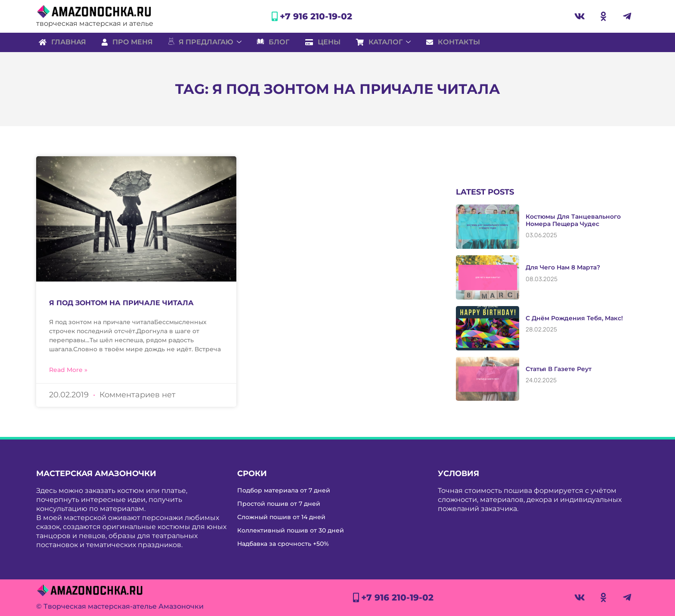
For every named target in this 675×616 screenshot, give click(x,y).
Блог (276, 42)
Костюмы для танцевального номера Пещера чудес (573, 220)
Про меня (126, 42)
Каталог (389, 42)
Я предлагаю (206, 42)
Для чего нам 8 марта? (563, 267)
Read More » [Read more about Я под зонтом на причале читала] (68, 370)
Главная (60, 42)
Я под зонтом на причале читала (121, 303)
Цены (327, 42)
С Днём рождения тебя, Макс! (574, 318)
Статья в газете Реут (559, 369)
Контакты (460, 42)
